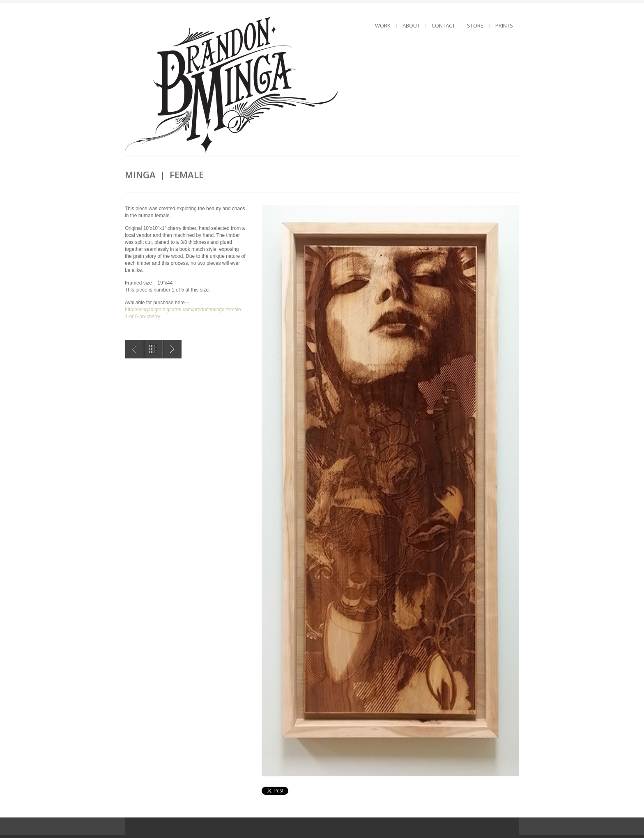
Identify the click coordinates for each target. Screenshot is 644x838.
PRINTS (504, 25)
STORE (475, 25)
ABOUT (411, 25)
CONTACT (443, 25)
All (153, 349)
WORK (383, 25)
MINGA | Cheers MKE (172, 349)
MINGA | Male (135, 349)
